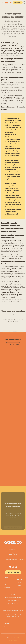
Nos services (7, 587)
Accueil (7, 581)
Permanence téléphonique (13, 601)
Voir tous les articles (13, 344)
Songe (17, 637)
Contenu (19, 586)
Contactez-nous (18, 2)
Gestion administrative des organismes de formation (13, 611)
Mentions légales (13, 640)
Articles (19, 582)
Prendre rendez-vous (13, 572)
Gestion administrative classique (13, 597)
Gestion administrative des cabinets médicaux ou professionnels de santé (13, 616)
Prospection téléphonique (13, 607)
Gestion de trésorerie (13, 604)
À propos (7, 584)
